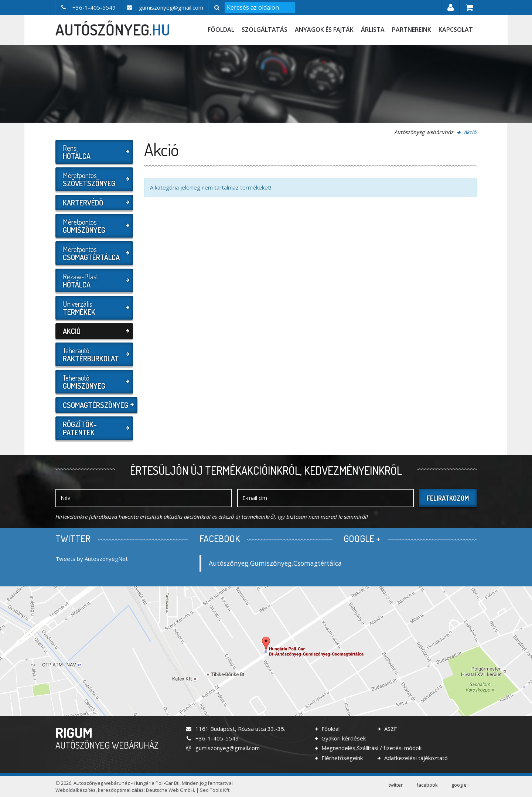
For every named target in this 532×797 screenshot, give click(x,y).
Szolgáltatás (265, 30)
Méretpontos (93, 179)
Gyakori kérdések (343, 738)
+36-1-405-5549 (212, 738)
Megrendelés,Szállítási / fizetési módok (371, 748)
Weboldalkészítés (76, 790)
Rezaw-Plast (93, 280)
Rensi (93, 152)
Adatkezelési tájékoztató (415, 758)
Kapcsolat (456, 30)
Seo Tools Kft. (215, 790)
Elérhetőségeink (341, 758)
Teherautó (93, 354)
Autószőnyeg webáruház (424, 132)
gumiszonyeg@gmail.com (222, 748)
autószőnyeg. (113, 30)
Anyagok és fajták (324, 30)
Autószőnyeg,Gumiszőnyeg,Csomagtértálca (275, 563)
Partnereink (412, 30)
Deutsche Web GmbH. (170, 790)
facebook (427, 785)
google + (461, 785)
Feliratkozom (448, 498)
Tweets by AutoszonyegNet (92, 559)
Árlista (373, 30)
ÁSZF (390, 729)
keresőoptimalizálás (121, 790)
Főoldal (221, 30)
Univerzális (93, 308)
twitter (396, 785)
